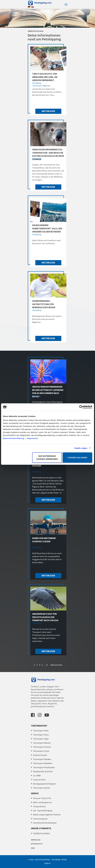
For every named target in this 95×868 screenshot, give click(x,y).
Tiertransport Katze (41, 735)
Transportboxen (39, 806)
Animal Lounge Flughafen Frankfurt (47, 815)
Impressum (32, 438)
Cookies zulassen (77, 458)
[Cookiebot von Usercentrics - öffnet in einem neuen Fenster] (81, 407)
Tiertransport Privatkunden (44, 767)
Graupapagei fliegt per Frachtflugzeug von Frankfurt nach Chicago (45, 617)
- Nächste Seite (56, 665)
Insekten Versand (40, 755)
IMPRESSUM (36, 840)
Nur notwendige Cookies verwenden (47, 458)
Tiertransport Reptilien (42, 759)
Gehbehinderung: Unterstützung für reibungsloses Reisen (44, 304)
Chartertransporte (40, 819)
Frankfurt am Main (41, 833)
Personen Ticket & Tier (42, 798)
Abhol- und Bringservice (42, 802)
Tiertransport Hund (41, 731)
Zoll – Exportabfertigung (43, 811)
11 (47, 665)
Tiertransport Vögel (41, 739)
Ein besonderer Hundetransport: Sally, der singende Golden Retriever (47, 228)
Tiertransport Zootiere (42, 747)
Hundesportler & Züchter (43, 771)
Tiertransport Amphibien (43, 763)
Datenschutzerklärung (13, 438)
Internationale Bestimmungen (45, 823)
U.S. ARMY (37, 776)
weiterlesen (48, 111)
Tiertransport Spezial (41, 788)
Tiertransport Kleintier (42, 743)
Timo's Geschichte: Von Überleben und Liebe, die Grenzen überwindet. (45, 77)
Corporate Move (39, 780)
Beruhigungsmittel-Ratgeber (44, 784)
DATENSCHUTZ (37, 844)
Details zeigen (81, 448)
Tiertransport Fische (41, 751)
